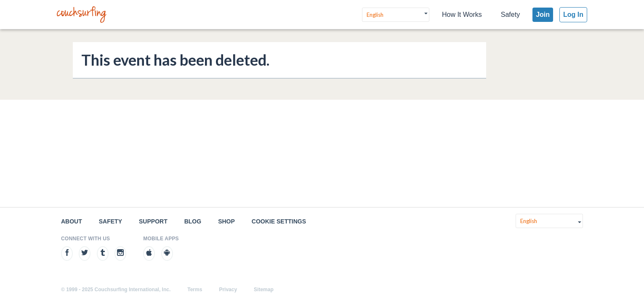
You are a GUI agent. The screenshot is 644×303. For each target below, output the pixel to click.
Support (153, 221)
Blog (193, 221)
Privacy (228, 290)
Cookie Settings (279, 221)
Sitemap (264, 290)
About (72, 221)
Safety (510, 15)
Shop (226, 221)
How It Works (462, 15)
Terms (195, 290)
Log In (573, 15)
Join (543, 15)
